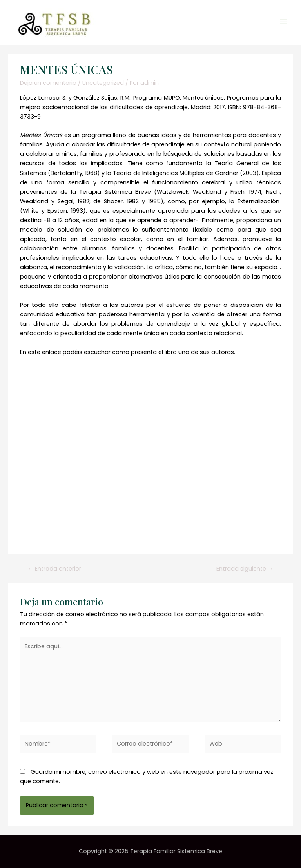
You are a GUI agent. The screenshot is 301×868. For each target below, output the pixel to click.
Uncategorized (103, 83)
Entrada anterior (55, 569)
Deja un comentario (48, 83)
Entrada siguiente (245, 569)
